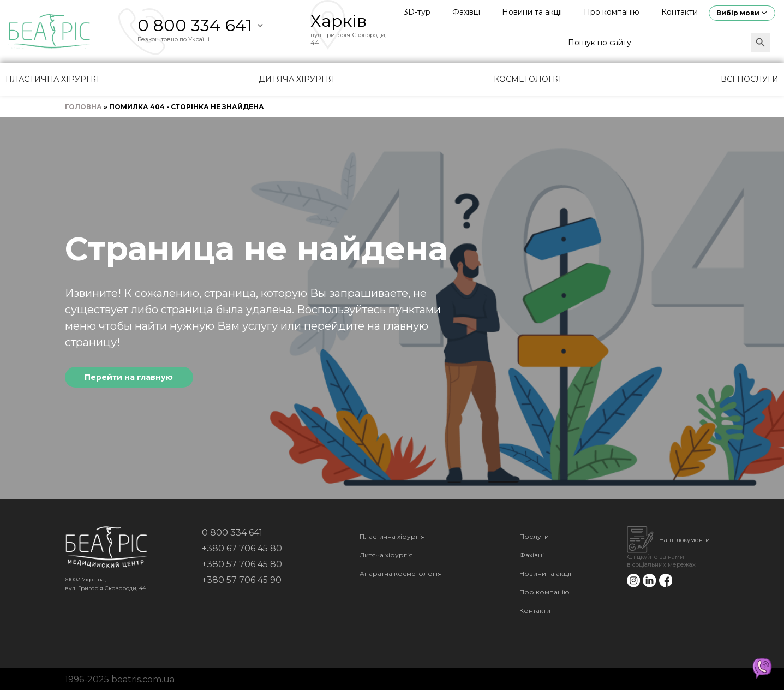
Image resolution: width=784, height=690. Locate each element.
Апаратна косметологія (401, 573)
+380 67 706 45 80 (242, 548)
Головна (83, 107)
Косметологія (528, 79)
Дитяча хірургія (297, 79)
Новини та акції (532, 12)
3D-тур (417, 12)
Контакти (680, 12)
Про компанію (612, 12)
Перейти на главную (129, 377)
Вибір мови (738, 13)
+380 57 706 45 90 (242, 580)
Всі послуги (750, 79)
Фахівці (466, 12)
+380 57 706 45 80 (242, 564)
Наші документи (684, 540)
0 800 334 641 (195, 25)
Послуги (534, 536)
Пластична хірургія (52, 79)
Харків (339, 21)
